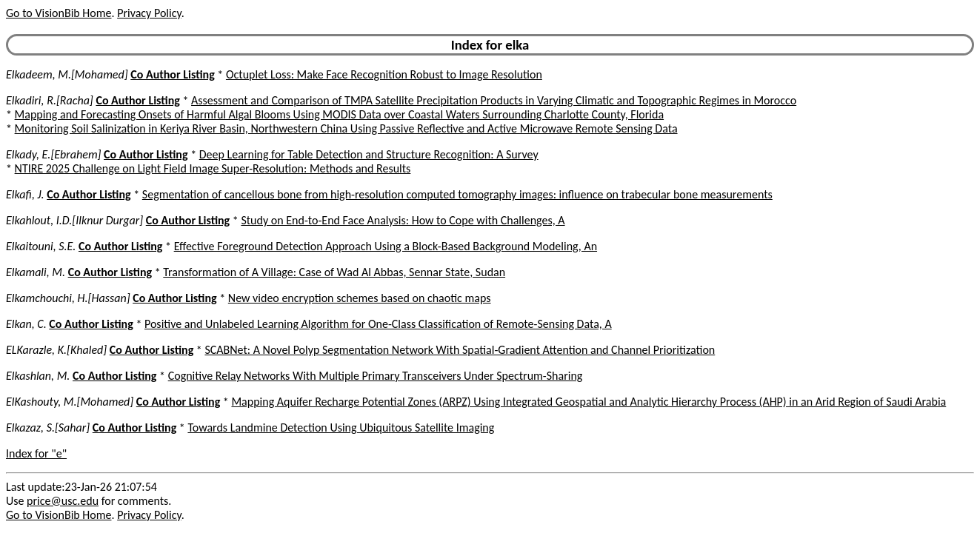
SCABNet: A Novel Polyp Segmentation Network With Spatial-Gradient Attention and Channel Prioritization (460, 350)
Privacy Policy (149, 13)
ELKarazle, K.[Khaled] (56, 350)
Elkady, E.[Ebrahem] (53, 154)
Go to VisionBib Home (59, 13)
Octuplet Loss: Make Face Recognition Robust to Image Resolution (384, 74)
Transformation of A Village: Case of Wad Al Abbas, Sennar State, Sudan (334, 272)
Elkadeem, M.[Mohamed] (67, 74)
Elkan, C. (26, 324)
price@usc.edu (63, 501)
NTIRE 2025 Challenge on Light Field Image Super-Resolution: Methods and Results (213, 168)
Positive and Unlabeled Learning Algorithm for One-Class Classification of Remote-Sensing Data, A (378, 324)
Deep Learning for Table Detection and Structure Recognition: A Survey (369, 154)
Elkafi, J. (25, 194)
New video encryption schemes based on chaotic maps (360, 298)
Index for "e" (36, 453)
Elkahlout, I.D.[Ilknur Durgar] (74, 220)
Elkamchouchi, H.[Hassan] (68, 298)
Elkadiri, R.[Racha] (50, 100)
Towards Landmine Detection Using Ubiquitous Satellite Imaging (341, 428)
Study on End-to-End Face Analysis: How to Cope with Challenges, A (403, 220)
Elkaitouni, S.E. (41, 246)
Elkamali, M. (36, 272)
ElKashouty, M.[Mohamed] (70, 402)
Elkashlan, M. (38, 376)
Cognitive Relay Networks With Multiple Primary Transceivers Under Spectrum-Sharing (376, 376)
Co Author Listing (172, 74)
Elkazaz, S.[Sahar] (48, 428)
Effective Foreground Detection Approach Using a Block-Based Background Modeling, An (386, 246)
